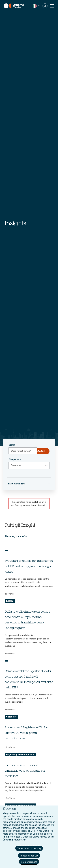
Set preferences (29, 862)
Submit (41, 451)
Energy (10, 601)
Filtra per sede (15, 459)
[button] (36, 6)
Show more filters (16, 484)
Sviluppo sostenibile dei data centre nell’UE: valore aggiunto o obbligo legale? (29, 567)
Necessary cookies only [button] (29, 848)
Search (12, 445)
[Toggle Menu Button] (52, 6)
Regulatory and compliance (20, 755)
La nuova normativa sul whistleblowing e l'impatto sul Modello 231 (25, 771)
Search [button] (45, 6)
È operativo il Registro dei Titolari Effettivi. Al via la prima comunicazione (27, 733)
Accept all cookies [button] (29, 856)
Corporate (11, 717)
